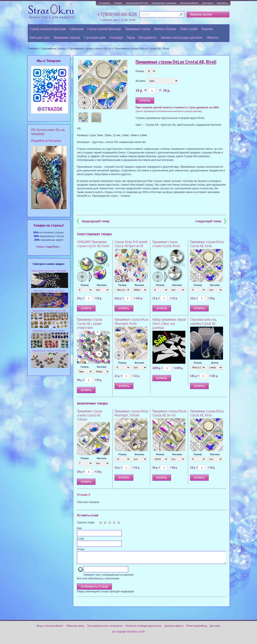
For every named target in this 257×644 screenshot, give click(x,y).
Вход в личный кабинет (50, 628)
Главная (33, 49)
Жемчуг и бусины (165, 29)
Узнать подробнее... (49, 247)
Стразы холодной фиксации (48, 29)
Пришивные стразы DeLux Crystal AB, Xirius (207, 244)
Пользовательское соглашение (105, 628)
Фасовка (140, 81)
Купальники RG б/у (137, 3)
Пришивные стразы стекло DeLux (90, 49)
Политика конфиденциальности (144, 628)
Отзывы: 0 (84, 494)
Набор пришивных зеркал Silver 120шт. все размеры (169, 323)
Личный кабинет (189, 3)
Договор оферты (174, 628)
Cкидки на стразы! (49, 225)
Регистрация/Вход (197, 628)
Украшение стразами (164, 3)
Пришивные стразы (138, 29)
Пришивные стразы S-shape (49, 331)
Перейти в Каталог (46, 141)
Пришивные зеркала (67, 37)
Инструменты (148, 37)
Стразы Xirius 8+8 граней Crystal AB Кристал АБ (131, 244)
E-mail (80, 539)
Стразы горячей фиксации (104, 29)
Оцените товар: (86, 522)
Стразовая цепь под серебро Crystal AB (203, 321)
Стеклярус (116, 37)
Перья (131, 37)
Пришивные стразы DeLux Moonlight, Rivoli (131, 321)
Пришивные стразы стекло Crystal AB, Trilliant (90, 415)
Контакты (222, 3)
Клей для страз (40, 37)
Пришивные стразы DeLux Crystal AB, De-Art (169, 413)
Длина (215, 363)
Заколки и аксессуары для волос (182, 37)
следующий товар (211, 221)
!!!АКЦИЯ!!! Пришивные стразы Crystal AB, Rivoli (93, 244)
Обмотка (212, 37)
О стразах (104, 3)
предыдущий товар (93, 221)
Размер (140, 71)
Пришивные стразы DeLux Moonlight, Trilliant (131, 413)
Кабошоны (77, 29)
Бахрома (207, 29)
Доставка (208, 3)
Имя (79, 528)
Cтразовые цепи (95, 37)
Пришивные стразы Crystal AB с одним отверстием (90, 323)
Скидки (118, 3)
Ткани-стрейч (189, 29)
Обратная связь (75, 628)
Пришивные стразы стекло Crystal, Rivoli (166, 244)
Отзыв (81, 549)
